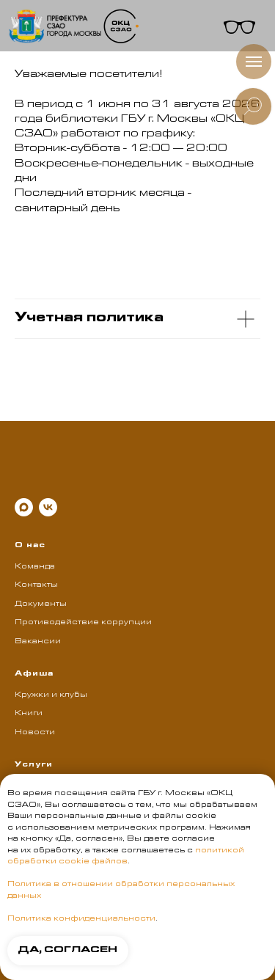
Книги (29, 714)
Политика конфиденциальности (81, 919)
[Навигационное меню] (254, 62)
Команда (35, 567)
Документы (41, 604)
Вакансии (38, 642)
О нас (30, 546)
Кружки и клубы (51, 695)
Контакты (36, 585)
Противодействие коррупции (83, 623)
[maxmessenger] (24, 507)
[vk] (48, 507)
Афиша (34, 674)
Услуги (34, 765)
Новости (35, 733)
